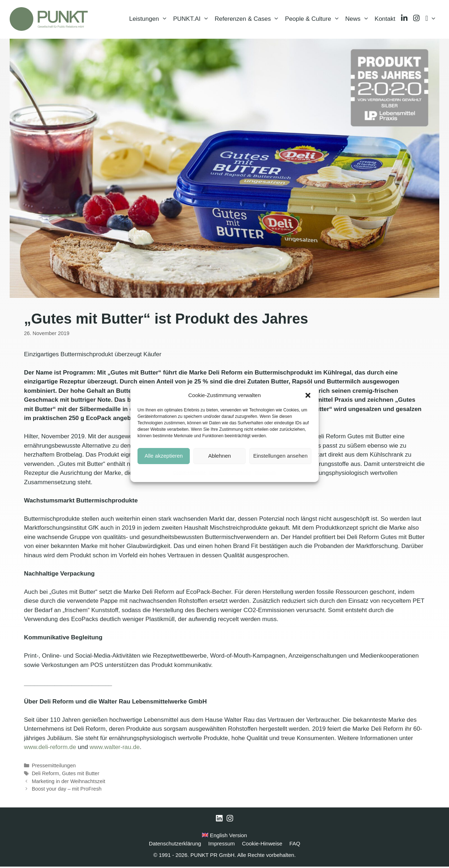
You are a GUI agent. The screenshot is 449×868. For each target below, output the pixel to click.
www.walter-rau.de (115, 748)
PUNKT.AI (192, 20)
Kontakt (385, 20)
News (358, 20)
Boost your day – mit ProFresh (67, 790)
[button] (308, 395)
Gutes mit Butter (81, 775)
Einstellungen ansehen (280, 456)
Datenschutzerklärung (230, 473)
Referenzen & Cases (248, 20)
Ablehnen (219, 456)
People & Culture (314, 20)
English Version (224, 837)
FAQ (295, 845)
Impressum (265, 473)
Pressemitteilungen (54, 767)
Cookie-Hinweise (189, 473)
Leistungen (150, 20)
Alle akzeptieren (164, 456)
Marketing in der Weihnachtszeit (69, 783)
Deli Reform (45, 775)
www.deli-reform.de (50, 748)
